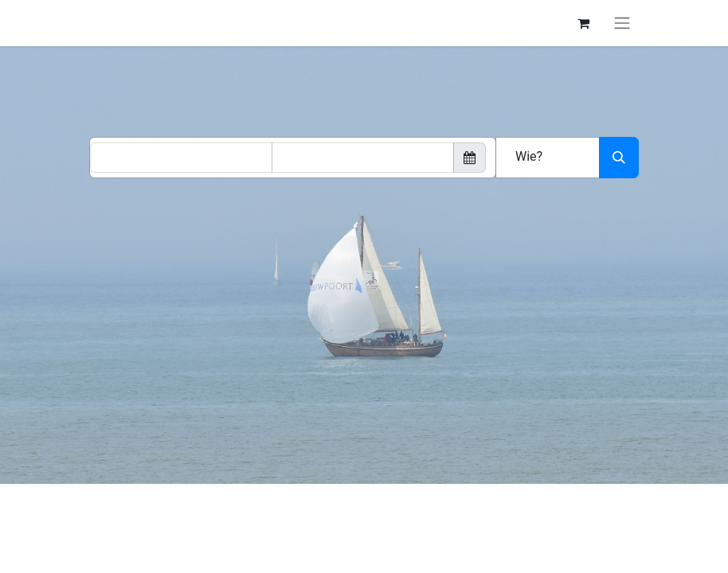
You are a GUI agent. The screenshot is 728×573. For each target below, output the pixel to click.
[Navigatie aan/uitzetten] (622, 23)
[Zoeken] (619, 158)
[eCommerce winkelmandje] (583, 23)
